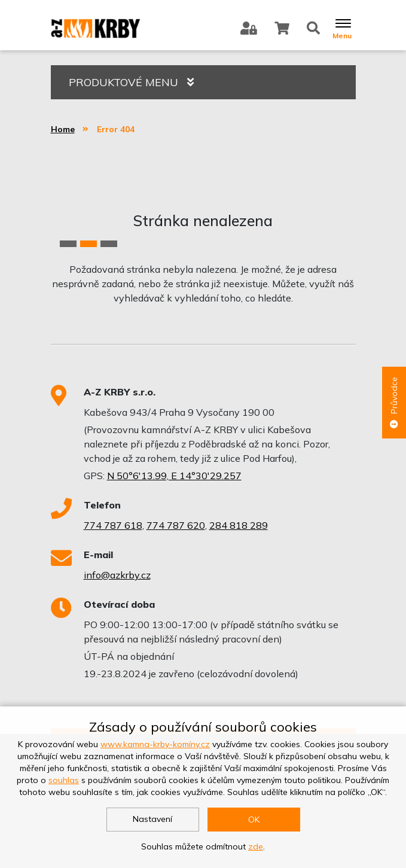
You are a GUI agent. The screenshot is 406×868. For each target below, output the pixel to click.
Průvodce (394, 403)
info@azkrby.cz (117, 575)
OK (254, 820)
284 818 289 (239, 525)
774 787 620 (176, 525)
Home (63, 129)
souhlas (64, 780)
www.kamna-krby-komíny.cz (155, 744)
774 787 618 (113, 525)
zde (256, 846)
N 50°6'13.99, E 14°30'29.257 (174, 476)
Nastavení (152, 819)
